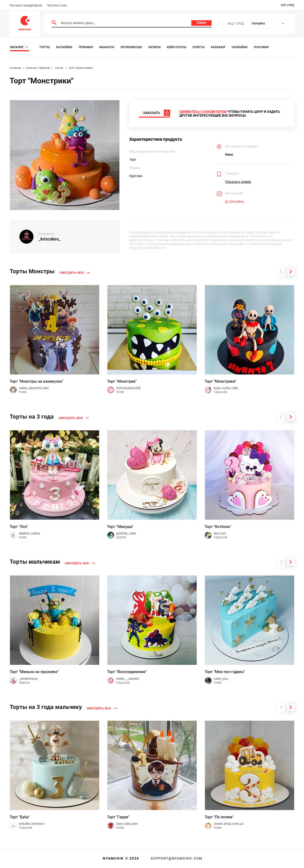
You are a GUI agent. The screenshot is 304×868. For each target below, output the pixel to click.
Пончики (261, 47)
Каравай (218, 47)
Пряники (86, 47)
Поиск (201, 23)
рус (291, 5)
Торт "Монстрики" (81, 68)
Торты (45, 47)
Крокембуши (131, 47)
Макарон (107, 47)
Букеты (199, 47)
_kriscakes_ (50, 239)
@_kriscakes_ (235, 201)
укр (284, 5)
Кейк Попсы (177, 47)
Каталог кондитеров (26, 5)
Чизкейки (239, 47)
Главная (15, 68)
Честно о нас (57, 5)
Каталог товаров (38, 68)
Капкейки (64, 47)
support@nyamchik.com (176, 858)
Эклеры (154, 47)
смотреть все (71, 273)
